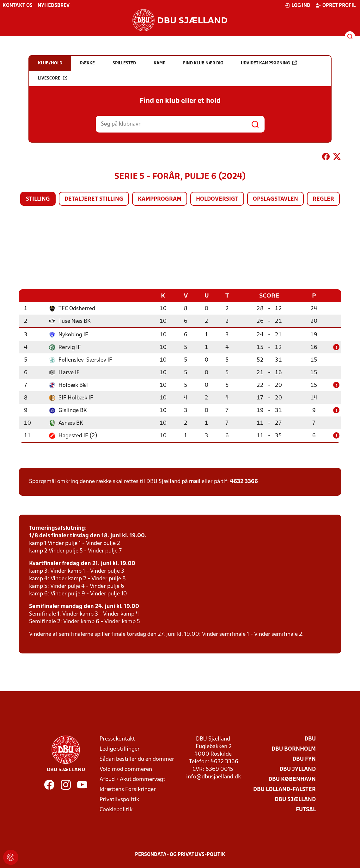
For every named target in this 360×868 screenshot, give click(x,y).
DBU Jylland (298, 769)
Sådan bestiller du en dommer (137, 759)
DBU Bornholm (294, 749)
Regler (323, 199)
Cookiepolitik (116, 809)
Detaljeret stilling (94, 199)
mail (195, 481)
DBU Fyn (304, 759)
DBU (310, 739)
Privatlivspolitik (119, 799)
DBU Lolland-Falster (284, 789)
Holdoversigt (217, 199)
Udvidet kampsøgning (269, 63)
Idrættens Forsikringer (128, 789)
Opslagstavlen (275, 199)
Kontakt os (18, 6)
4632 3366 (244, 481)
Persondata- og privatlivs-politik (180, 854)
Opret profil (336, 5)
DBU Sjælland (295, 799)
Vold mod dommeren (126, 769)
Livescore (53, 78)
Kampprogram (160, 199)
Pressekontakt (117, 739)
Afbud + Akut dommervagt (132, 779)
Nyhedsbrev (54, 6)
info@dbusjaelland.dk (214, 777)
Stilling (38, 199)
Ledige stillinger (120, 749)
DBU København (292, 779)
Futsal (306, 809)
